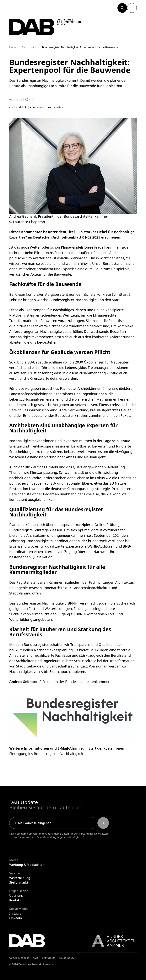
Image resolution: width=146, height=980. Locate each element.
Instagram (17, 913)
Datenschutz (67, 958)
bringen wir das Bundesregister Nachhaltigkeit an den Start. (72, 300)
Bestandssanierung (41, 457)
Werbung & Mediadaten (27, 865)
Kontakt (15, 900)
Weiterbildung (20, 878)
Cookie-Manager (19, 958)
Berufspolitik (55, 107)
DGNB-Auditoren (100, 546)
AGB (35, 958)
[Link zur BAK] (112, 941)
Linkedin (16, 918)
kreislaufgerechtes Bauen (111, 410)
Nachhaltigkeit (18, 107)
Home (13, 47)
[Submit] (103, 823)
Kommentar (37, 107)
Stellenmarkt (19, 882)
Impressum (49, 958)
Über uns (16, 896)
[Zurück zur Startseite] (46, 27)
